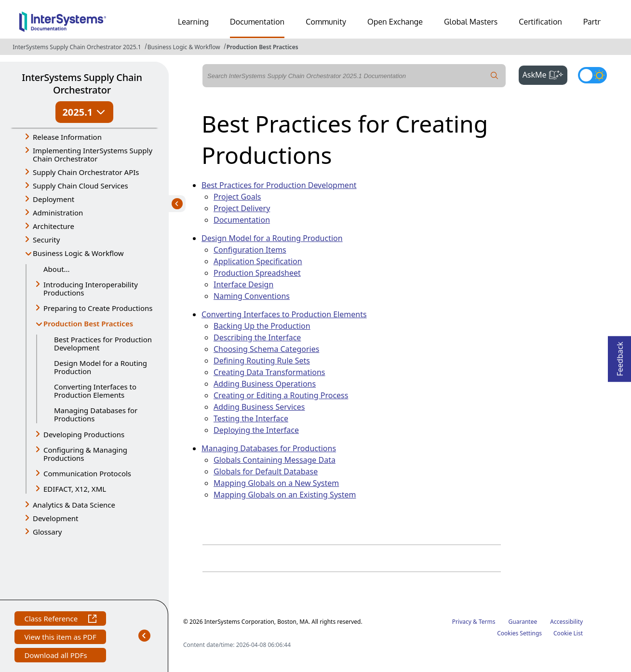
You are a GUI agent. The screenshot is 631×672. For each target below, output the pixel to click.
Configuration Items (250, 250)
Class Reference (60, 620)
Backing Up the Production (262, 326)
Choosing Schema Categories (266, 349)
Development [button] (56, 518)
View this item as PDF (60, 638)
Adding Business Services (259, 407)
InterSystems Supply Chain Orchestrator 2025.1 (77, 47)
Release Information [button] (67, 137)
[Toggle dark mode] (592, 75)
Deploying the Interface (256, 430)
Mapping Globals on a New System (276, 483)
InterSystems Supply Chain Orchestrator (82, 84)
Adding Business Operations (265, 384)
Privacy (462, 622)
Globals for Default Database (266, 471)
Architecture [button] (54, 226)
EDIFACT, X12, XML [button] (75, 489)
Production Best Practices (262, 47)
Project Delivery (242, 208)
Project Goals (237, 197)
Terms (487, 622)
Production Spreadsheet (257, 273)
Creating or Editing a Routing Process (281, 395)
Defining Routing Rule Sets (262, 361)
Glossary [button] (47, 532)
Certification (540, 22)
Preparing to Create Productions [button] (98, 308)
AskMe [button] (545, 74)
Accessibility (566, 622)
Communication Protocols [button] (87, 473)
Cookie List (568, 633)
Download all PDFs (57, 656)
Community (326, 22)
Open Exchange (395, 22)
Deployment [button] (54, 199)
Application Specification (258, 261)
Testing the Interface (251, 418)
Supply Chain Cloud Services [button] (81, 186)
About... (57, 269)
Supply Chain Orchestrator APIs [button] (86, 172)
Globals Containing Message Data (275, 460)
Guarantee (523, 622)
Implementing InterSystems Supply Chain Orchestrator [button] (93, 155)
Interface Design (243, 284)
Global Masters (471, 22)
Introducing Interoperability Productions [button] (91, 289)
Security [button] (46, 240)
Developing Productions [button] (84, 434)
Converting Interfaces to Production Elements (95, 391)
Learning (193, 22)
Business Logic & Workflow (184, 47)
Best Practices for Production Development (103, 343)
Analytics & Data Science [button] (74, 505)
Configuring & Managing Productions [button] (85, 454)
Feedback (620, 356)
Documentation (257, 22)
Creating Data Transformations (269, 372)
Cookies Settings (519, 633)
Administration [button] (58, 213)
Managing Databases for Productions (96, 414)
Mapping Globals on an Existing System (285, 495)
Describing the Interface (257, 337)
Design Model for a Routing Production (101, 367)
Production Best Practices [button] (88, 324)
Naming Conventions (252, 296)
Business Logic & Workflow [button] (78, 253)
